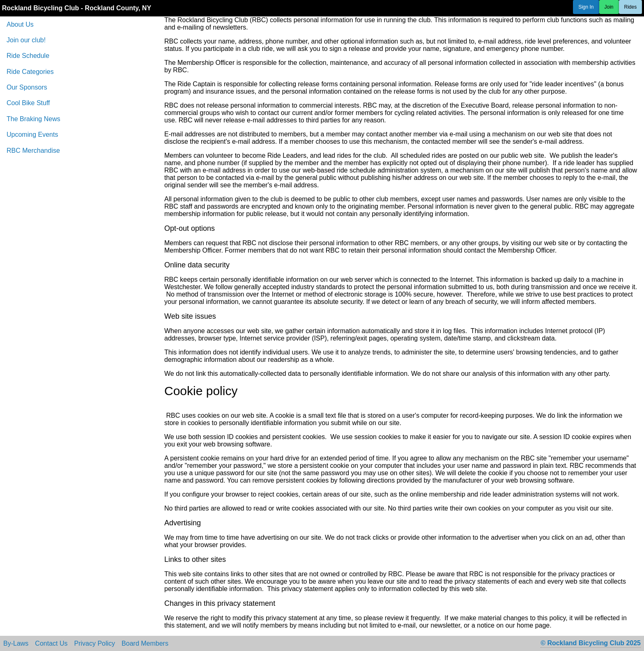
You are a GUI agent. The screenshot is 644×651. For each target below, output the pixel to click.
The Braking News (33, 119)
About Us (20, 24)
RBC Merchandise (33, 151)
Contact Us (51, 644)
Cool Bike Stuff (28, 103)
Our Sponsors (27, 87)
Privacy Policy (95, 644)
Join (609, 7)
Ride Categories (30, 72)
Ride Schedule (28, 56)
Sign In (586, 7)
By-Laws (16, 644)
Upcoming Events (32, 135)
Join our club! (26, 40)
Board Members (145, 644)
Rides (631, 7)
